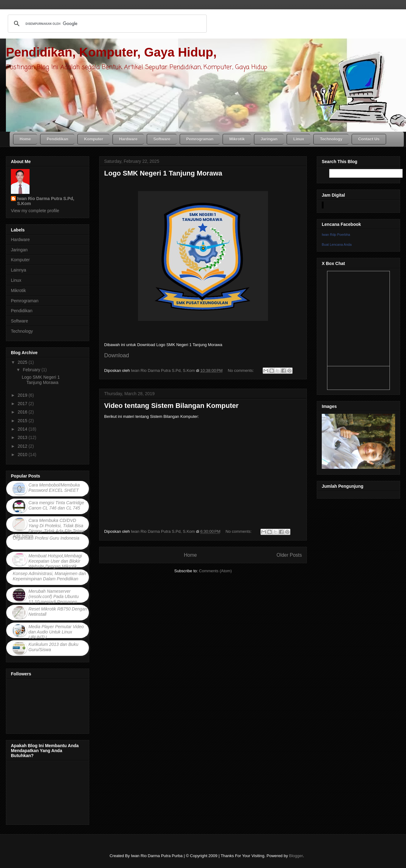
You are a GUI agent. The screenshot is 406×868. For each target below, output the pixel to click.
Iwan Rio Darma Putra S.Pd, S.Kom (46, 201)
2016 (23, 412)
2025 (23, 362)
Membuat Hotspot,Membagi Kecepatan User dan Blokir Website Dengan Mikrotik (55, 561)
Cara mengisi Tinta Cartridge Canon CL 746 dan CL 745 (56, 505)
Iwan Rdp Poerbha (336, 235)
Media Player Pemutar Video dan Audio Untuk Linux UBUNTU (56, 632)
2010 (23, 455)
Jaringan (19, 250)
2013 (23, 437)
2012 (23, 446)
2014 (23, 429)
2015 (23, 421)
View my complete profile (35, 211)
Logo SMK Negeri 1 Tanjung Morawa (163, 173)
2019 (23, 395)
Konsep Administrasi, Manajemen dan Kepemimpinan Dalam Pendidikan (49, 576)
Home (190, 555)
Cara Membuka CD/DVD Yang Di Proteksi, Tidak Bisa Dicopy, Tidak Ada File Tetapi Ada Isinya (48, 528)
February (32, 370)
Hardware (20, 240)
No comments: (241, 370)
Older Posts (289, 555)
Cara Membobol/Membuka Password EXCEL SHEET (54, 488)
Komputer (20, 260)
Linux (16, 280)
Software (19, 321)
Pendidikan (22, 311)
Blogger (296, 856)
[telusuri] (106, 24)
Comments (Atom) (215, 571)
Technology (22, 331)
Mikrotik (18, 290)
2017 (23, 404)
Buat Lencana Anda (337, 244)
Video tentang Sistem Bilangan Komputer (171, 406)
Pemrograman (25, 301)
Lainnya (18, 270)
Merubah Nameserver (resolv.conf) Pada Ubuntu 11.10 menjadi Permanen (54, 596)
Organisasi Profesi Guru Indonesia (46, 538)
